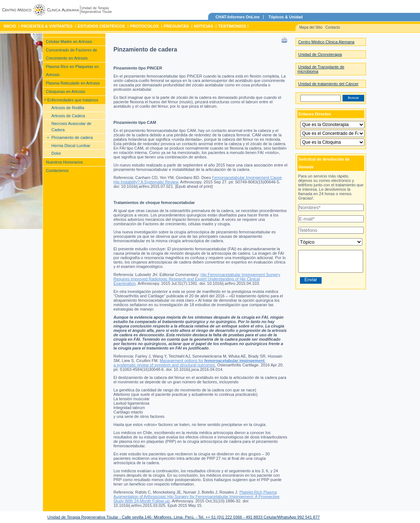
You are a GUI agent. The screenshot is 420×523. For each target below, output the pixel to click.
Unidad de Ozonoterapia (320, 54)
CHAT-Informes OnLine (238, 17)
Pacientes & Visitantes (47, 26)
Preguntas (176, 26)
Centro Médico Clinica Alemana (326, 42)
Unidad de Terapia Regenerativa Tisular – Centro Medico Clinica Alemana (57, 11)
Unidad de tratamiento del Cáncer (328, 84)
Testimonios (232, 26)
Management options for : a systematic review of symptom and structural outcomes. (190, 363)
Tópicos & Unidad (286, 17)
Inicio (10, 26)
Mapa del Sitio (311, 27)
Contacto (333, 27)
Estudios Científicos (101, 26)
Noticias (204, 26)
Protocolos (144, 26)
